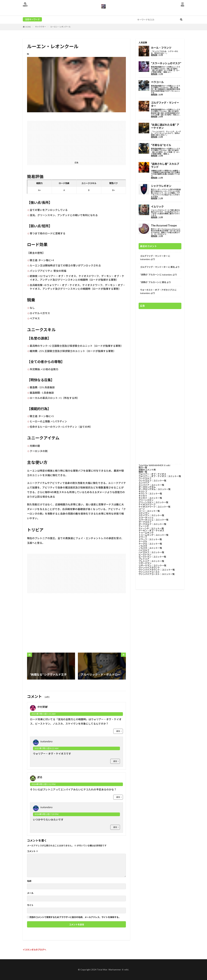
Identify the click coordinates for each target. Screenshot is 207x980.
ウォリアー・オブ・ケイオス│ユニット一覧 (160, 476)
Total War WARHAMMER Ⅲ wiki (154, 465)
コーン (142, 509)
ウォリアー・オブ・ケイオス (152, 474)
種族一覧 (143, 472)
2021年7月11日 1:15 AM (43, 714)
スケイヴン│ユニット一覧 (151, 515)
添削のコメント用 (147, 470)
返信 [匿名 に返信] (118, 797)
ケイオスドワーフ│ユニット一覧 (154, 507)
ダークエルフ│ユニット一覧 (152, 524)
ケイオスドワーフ (147, 504)
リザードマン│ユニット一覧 (152, 565)
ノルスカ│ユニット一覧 (150, 548)
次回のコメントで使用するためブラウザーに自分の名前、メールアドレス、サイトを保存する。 (75, 917)
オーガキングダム (147, 487)
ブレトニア (144, 559)
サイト (30, 905)
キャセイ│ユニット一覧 (150, 498)
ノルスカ (143, 546)
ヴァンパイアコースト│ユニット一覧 (157, 574)
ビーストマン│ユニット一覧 (152, 557)
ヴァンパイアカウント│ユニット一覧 (157, 570)
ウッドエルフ (145, 478)
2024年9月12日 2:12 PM (43, 784)
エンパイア (144, 483)
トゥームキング (146, 533)
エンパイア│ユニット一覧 (151, 485)
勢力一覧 (143, 467)
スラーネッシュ (146, 518)
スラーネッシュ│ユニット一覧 (153, 520)
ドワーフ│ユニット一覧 (150, 539)
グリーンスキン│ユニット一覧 (153, 502)
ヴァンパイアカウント (149, 568)
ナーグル (143, 541)
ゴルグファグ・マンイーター (154, 256)
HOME (28, 27)
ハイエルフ (144, 550)
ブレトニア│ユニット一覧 (151, 561)
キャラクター (41, 27)
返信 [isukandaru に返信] (115, 761)
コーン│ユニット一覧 (149, 511)
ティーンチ (144, 526)
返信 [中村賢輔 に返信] (118, 731)
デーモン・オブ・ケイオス (151, 531)
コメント (33, 851)
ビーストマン (145, 555)
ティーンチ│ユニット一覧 (151, 528)
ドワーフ (143, 537)
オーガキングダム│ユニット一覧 (155, 489)
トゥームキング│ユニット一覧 (153, 535)
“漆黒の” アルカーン (150, 275)
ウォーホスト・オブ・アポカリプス (157, 290)
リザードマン (145, 563)
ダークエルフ (145, 522)
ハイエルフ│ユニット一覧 (151, 552)
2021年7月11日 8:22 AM (46, 748)
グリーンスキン (146, 500)
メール (30, 893)
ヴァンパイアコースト (149, 572)
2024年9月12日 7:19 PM (46, 814)
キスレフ (143, 491)
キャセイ (143, 496)
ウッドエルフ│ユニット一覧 (152, 481)
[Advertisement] (76, 141)
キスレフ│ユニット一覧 (150, 494)
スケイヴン (144, 513)
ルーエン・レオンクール (60, 27)
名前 (29, 881)
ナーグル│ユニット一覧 (150, 544)
